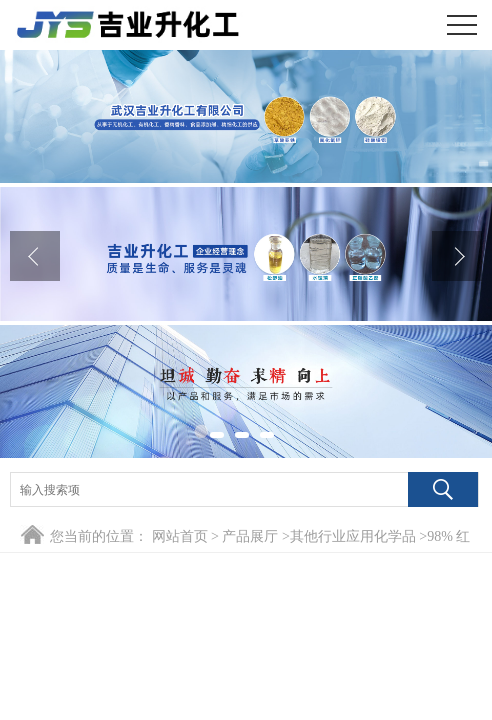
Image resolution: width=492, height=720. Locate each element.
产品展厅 (250, 536)
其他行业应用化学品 (353, 536)
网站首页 (180, 536)
